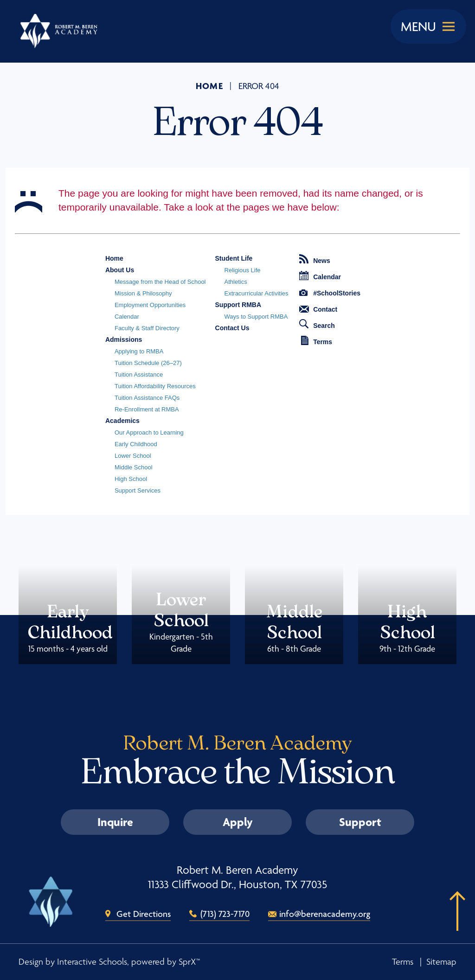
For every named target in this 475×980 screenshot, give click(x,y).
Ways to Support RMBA (256, 317)
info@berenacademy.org (325, 914)
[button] (454, 925)
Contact (318, 309)
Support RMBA (238, 305)
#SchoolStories (330, 293)
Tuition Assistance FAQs (147, 398)
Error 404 (259, 86)
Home (210, 86)
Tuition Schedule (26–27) (148, 363)
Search (317, 324)
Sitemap (441, 962)
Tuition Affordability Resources (155, 386)
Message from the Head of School (160, 282)
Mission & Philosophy (143, 293)
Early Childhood (136, 444)
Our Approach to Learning (149, 432)
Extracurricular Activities (257, 293)
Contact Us (232, 328)
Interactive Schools (92, 962)
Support (360, 822)
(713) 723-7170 (225, 914)
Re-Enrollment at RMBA (147, 409)
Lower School (133, 456)
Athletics (236, 282)
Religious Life (243, 270)
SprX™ (189, 962)
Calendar (127, 317)
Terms (317, 341)
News (315, 259)
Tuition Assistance (139, 375)
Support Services (138, 490)
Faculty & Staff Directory (147, 328)
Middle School (134, 467)
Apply (238, 822)
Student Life (234, 258)
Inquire (115, 822)
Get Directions (144, 914)
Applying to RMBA (139, 351)
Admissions (124, 339)
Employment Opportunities (150, 305)
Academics (122, 421)
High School (131, 479)
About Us (120, 270)
